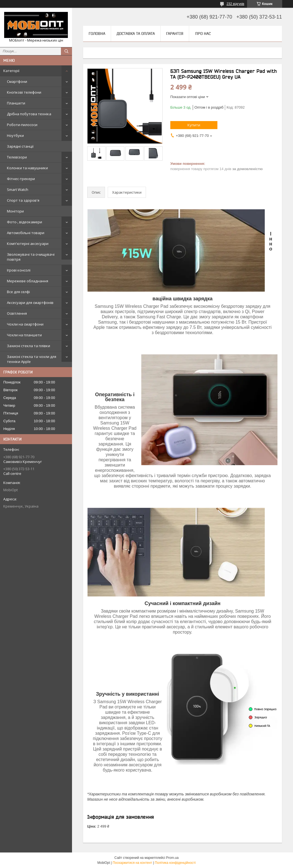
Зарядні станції (20, 146)
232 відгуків (235, 4)
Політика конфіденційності (175, 863)
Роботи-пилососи (22, 125)
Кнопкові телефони (24, 92)
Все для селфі (18, 292)
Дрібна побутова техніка (29, 114)
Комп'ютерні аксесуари (28, 244)
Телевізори (17, 157)
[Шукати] (66, 51)
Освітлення (17, 313)
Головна (97, 34)
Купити (194, 125)
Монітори (15, 211)
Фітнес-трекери (21, 179)
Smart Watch (18, 190)
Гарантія (175, 34)
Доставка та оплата (136, 34)
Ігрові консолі (19, 270)
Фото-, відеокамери (25, 222)
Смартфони (17, 81)
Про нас (203, 34)
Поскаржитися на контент (132, 863)
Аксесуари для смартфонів (30, 303)
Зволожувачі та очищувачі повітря (31, 257)
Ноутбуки (15, 135)
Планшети (16, 103)
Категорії (11, 71)
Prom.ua (172, 858)
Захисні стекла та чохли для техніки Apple (32, 359)
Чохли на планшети (24, 335)
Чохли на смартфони (25, 324)
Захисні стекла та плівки (29, 346)
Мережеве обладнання (28, 281)
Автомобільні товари (26, 233)
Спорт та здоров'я (23, 200)
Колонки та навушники (27, 168)
